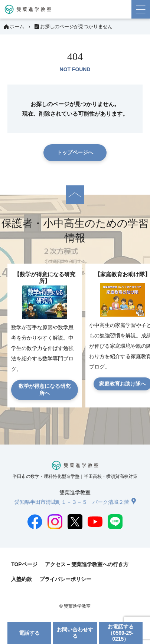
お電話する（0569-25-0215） (121, 633)
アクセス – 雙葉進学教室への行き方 (87, 564)
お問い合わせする (75, 633)
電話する (29, 633)
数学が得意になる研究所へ (45, 390)
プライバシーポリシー (65, 579)
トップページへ (75, 152)
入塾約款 (22, 579)
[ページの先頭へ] (75, 195)
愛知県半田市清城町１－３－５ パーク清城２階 (72, 502)
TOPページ (24, 564)
